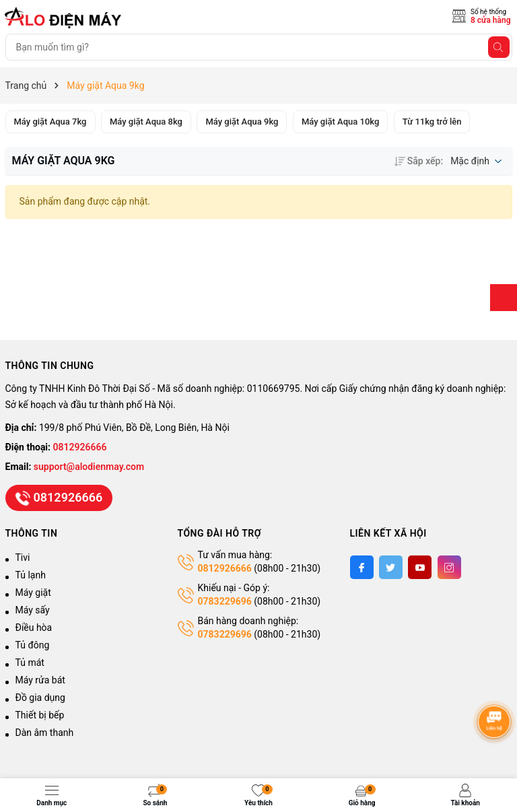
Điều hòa (34, 628)
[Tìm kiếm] (499, 47)
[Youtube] (420, 567)
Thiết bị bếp (40, 715)
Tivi (23, 557)
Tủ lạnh (31, 575)
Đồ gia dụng (40, 698)
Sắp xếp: (419, 161)
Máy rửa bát (40, 680)
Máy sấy (33, 610)
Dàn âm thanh (45, 733)
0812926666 (80, 447)
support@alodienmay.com (89, 467)
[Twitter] (391, 567)
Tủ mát (30, 663)
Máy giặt (33, 593)
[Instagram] (449, 567)
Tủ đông (33, 645)
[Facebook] (362, 567)
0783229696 (225, 601)
